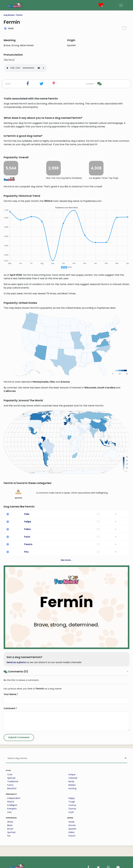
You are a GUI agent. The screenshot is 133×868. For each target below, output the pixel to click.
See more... (66, 560)
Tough (72, 802)
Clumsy (72, 809)
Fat (9, 836)
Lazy (9, 812)
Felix (27, 514)
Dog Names (9, 15)
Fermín (19, 15)
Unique (72, 774)
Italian (72, 832)
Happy (72, 798)
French (72, 836)
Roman (72, 825)
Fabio (27, 529)
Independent (14, 798)
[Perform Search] (126, 758)
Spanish (72, 829)
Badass (72, 785)
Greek (71, 822)
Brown (10, 829)
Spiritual (11, 778)
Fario (27, 537)
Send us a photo (16, 662)
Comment (10, 708)
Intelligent (12, 805)
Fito (26, 552)
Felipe (28, 522)
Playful (11, 802)
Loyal (71, 812)
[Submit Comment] (19, 737)
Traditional (13, 781)
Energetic (12, 809)
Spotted (11, 832)
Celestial (73, 778)
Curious (72, 805)
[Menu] (121, 5)
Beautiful (12, 788)
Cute (10, 774)
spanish (18, 494)
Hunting (72, 788)
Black (10, 825)
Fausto (28, 544)
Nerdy (71, 781)
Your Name (11, 694)
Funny (10, 785)
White (10, 822)
